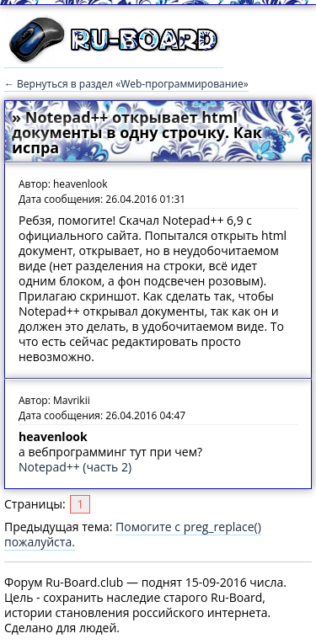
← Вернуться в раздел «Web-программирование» (126, 84)
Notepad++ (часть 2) (75, 467)
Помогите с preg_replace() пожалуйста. (133, 534)
